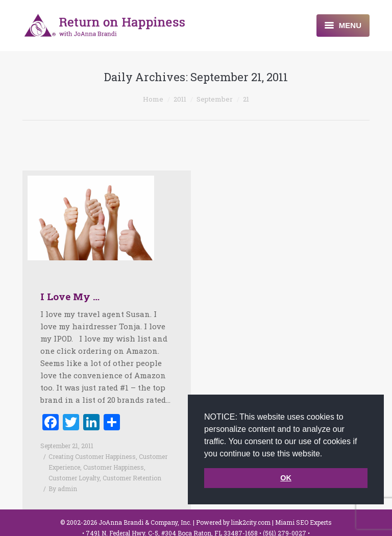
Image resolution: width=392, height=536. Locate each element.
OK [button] (286, 478)
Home (153, 99)
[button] (326, 454)
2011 (180, 99)
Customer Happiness (114, 467)
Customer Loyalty (74, 478)
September (215, 99)
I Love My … (70, 296)
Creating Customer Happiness (92, 456)
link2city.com (251, 522)
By (63, 489)
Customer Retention (132, 478)
